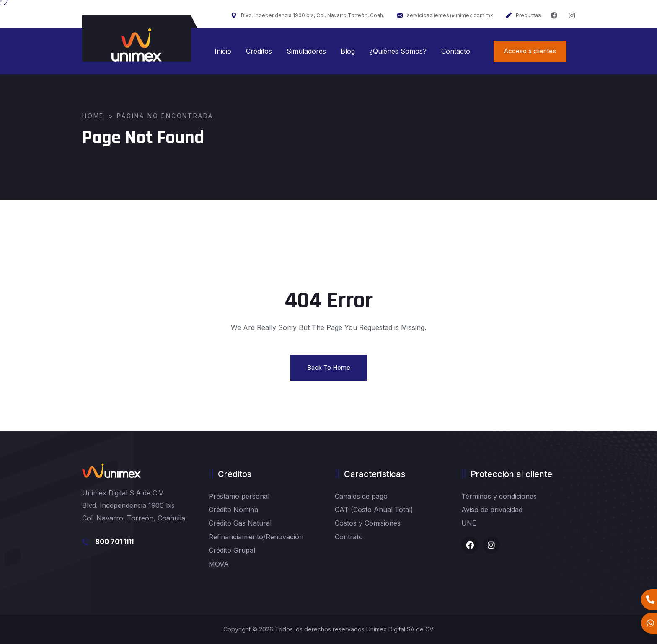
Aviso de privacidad (492, 510)
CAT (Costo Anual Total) (374, 510)
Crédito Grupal (232, 550)
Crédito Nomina (233, 510)
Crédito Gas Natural (240, 523)
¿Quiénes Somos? (398, 51)
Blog (348, 51)
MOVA (219, 564)
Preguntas (523, 15)
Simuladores (306, 51)
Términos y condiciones (499, 496)
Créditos (259, 51)
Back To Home (329, 367)
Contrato (349, 537)
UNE (469, 523)
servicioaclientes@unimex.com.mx (445, 15)
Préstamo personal (239, 496)
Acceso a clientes (530, 51)
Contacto (456, 51)
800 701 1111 (114, 541)
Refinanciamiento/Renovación (256, 537)
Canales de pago (361, 496)
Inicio (223, 51)
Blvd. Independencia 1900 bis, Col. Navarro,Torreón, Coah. (308, 15)
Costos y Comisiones (368, 523)
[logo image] (137, 45)
